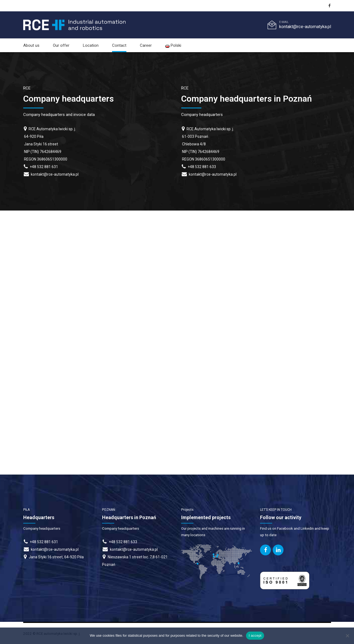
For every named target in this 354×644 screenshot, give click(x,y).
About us (31, 45)
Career (146, 45)
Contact (119, 45)
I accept (255, 635)
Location (91, 45)
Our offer (61, 45)
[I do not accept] (347, 636)
